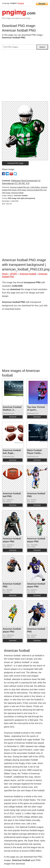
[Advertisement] (25, 76)
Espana (21, 3)
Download (13, 417)
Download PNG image (15, 163)
